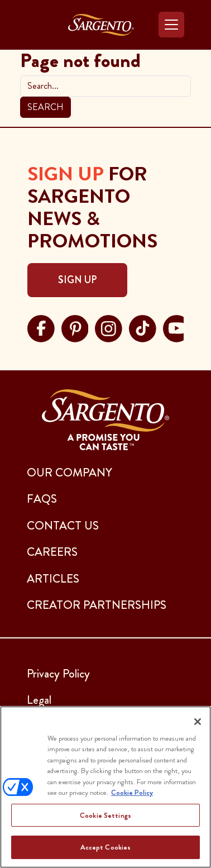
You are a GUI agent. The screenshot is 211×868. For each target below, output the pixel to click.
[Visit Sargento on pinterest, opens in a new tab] (75, 327)
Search (45, 107)
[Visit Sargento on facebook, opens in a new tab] (41, 327)
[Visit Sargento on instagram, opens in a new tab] (109, 327)
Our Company (69, 473)
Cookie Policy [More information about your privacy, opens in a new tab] (132, 792)
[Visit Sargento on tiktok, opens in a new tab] (143, 327)
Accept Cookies (106, 847)
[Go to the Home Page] (101, 25)
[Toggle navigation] (171, 25)
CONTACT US (63, 526)
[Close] (198, 722)
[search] (106, 86)
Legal (39, 700)
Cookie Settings (106, 815)
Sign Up (77, 280)
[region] (106, 787)
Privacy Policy (58, 674)
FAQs (42, 499)
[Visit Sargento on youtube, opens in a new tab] (177, 327)
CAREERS (52, 552)
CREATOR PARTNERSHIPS (97, 605)
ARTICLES (53, 579)
